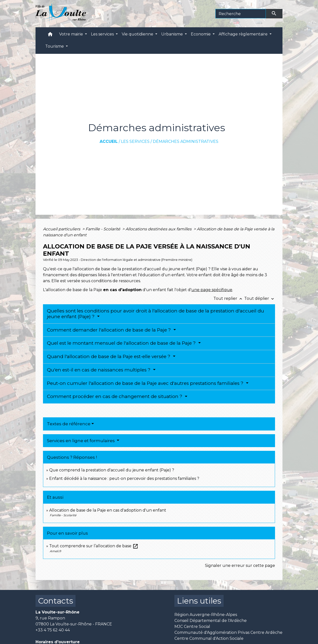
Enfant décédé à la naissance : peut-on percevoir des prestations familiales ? (124, 478)
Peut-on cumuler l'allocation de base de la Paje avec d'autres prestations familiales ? (146, 383)
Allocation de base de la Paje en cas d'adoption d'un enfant (108, 510)
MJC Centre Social (192, 627)
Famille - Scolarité (103, 229)
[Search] (241, 14)
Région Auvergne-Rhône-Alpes (206, 615)
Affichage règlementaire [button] (244, 34)
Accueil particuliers (62, 229)
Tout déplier (260, 298)
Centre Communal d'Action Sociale (209, 638)
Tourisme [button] (55, 46)
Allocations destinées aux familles (159, 229)
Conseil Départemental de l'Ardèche (211, 621)
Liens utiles (199, 601)
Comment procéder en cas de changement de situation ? (115, 396)
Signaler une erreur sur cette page (240, 566)
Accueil (109, 141)
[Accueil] (61, 14)
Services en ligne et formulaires (81, 441)
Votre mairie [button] (72, 34)
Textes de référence (69, 424)
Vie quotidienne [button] (138, 34)
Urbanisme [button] (173, 34)
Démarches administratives (186, 141)
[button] (50, 35)
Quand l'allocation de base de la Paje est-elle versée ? (109, 356)
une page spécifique (212, 290)
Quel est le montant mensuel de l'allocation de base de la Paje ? (122, 343)
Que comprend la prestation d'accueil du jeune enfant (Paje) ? (112, 470)
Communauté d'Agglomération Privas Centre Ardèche (228, 632)
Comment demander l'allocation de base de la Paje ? (110, 330)
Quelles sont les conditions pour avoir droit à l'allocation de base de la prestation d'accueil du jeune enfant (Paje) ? (156, 314)
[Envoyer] (274, 14)
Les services (135, 141)
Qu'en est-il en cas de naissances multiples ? (99, 370)
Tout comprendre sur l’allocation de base (94, 546)
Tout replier (229, 298)
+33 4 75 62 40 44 (53, 630)
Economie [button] (201, 34)
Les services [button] (103, 34)
